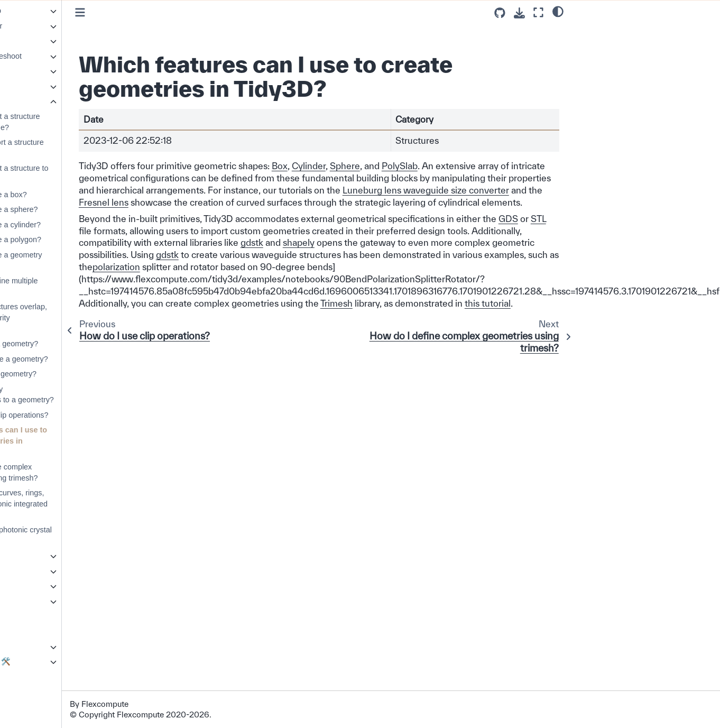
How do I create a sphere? (75, 209)
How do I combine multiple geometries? (75, 286)
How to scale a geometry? (75, 374)
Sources (36, 86)
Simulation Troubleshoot (63, 56)
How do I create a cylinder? (77, 225)
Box (362, 166)
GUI (21, 616)
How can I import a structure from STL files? (78, 148)
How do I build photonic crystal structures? (82, 535)
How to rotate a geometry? (76, 344)
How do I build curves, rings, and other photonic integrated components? (80, 504)
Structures (41, 102)
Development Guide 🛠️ (53, 661)
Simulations (42, 71)
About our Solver (42, 692)
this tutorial (184, 339)
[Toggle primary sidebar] (162, 12)
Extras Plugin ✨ (42, 647)
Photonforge (34, 631)
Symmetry (39, 556)
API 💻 (26, 586)
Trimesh (418, 327)
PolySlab (482, 166)
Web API (37, 571)
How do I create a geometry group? (77, 260)
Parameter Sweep (53, 11)
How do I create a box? (70, 195)
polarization (507, 279)
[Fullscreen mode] (538, 12)
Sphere (427, 166)
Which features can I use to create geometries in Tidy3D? (80, 441)
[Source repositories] (500, 13)
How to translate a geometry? (80, 359)
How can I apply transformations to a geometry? (83, 395)
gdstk (481, 255)
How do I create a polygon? (77, 239)
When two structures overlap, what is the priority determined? (80, 317)
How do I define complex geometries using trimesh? (75, 472)
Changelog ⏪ (38, 677)
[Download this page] (519, 13)
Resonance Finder (53, 26)
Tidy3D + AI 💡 (39, 601)
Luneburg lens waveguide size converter (273, 202)
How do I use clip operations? (81, 415)
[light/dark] (558, 11)
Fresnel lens (416, 202)
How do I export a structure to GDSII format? (81, 174)
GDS (213, 242)
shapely (528, 255)
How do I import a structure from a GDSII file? (76, 122)
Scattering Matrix (51, 41)
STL (243, 242)
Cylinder (391, 166)
